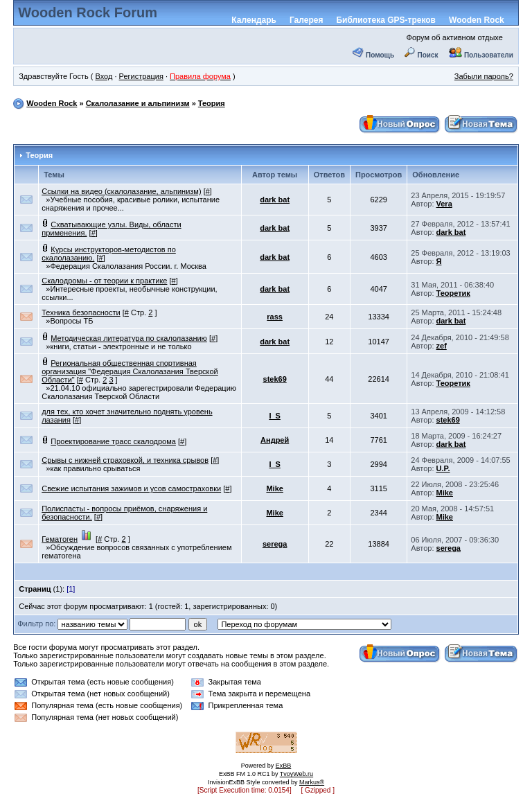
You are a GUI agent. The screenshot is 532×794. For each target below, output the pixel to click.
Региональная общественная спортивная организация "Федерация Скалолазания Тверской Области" (130, 371)
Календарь (254, 20)
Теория (212, 103)
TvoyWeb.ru (296, 774)
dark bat (275, 200)
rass (275, 317)
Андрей (275, 440)
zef (442, 346)
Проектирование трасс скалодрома (113, 441)
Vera (444, 204)
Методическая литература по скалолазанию (129, 338)
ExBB (284, 766)
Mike (274, 488)
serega (275, 544)
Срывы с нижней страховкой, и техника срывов (125, 460)
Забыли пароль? (484, 76)
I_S (275, 416)
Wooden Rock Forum (88, 12)
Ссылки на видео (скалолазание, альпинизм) (121, 191)
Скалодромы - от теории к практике (104, 281)
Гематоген (60, 539)
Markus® (312, 782)
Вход (104, 76)
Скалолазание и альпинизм (138, 103)
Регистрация (141, 76)
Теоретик (453, 293)
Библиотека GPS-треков (385, 20)
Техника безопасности (81, 312)
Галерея (306, 20)
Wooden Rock (477, 20)
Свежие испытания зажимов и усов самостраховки (131, 488)
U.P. (443, 468)
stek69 (275, 379)
